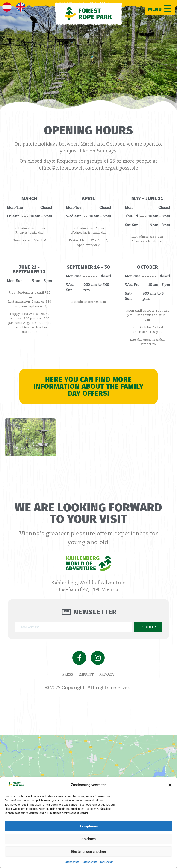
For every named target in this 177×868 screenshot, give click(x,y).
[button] (170, 785)
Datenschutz (71, 862)
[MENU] (168, 9)
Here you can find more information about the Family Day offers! (88, 386)
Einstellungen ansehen (88, 852)
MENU (155, 9)
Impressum (107, 862)
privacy (107, 675)
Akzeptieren (88, 826)
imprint (86, 675)
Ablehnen (88, 839)
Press (68, 675)
